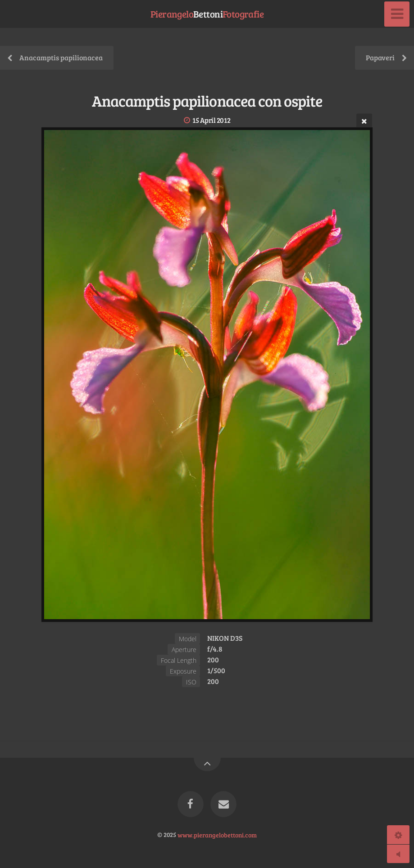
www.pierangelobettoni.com (217, 834)
